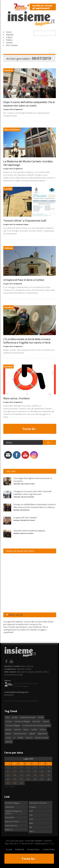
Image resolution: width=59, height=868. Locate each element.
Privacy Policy (33, 850)
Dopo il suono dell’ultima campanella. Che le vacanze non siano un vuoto (29, 104)
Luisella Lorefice (29, 484)
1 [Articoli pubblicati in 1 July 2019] (8, 768)
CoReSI (51, 844)
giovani (9, 729)
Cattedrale (9, 807)
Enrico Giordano (29, 497)
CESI (31, 811)
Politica (9, 40)
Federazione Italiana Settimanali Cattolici (22, 701)
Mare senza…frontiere (16, 398)
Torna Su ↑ (30, 429)
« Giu (7, 787)
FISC (31, 815)
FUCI (31, 819)
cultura (46, 721)
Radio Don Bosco (12, 821)
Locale (8, 189)
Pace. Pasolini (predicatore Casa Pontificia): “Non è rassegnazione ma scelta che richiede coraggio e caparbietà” (26, 630)
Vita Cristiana (12, 45)
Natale (8, 734)
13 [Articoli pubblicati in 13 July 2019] (42, 771)
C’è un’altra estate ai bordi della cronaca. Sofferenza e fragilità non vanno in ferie (27, 341)
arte (7, 717)
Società (9, 43)
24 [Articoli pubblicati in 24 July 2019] (21, 779)
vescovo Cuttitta (41, 738)
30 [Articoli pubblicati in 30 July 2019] (15, 783)
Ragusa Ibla (42, 734)
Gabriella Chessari (29, 520)
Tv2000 (20, 738)
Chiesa (41, 717)
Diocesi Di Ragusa (12, 803)
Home (9, 32)
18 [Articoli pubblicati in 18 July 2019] (28, 775)
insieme (17, 729)
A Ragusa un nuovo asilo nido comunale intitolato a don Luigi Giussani (33, 493)
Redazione (26, 510)
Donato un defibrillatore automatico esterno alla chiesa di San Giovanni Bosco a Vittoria (35, 506)
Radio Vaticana (11, 826)
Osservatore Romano (38, 803)
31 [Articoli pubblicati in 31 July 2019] (21, 783)
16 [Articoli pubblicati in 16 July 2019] (15, 775)
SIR (31, 827)
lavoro (26, 729)
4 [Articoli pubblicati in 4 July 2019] (28, 768)
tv (14, 738)
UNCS (32, 831)
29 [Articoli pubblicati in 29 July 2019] (8, 783)
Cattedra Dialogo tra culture (13, 812)
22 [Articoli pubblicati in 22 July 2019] (8, 779)
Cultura (9, 37)
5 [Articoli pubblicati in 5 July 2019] (35, 768)
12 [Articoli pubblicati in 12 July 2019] (35, 771)
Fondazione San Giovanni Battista (36, 725)
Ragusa (32, 734)
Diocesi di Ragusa (13, 725)
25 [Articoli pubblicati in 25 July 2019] (28, 779)
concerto (36, 721)
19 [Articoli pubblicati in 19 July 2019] (35, 775)
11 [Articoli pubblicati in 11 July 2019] (28, 771)
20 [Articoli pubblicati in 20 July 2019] (42, 775)
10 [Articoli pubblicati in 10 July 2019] (21, 771)
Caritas (15, 717)
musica (43, 729)
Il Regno (33, 807)
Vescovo (29, 738)
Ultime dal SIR (16, 615)
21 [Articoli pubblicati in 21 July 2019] (49, 775)
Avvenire (9, 830)
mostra (34, 729)
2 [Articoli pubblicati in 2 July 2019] (15, 768)
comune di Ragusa (22, 721)
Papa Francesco (20, 734)
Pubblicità (20, 850)
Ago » (13, 787)
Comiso (9, 721)
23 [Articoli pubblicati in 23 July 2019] (15, 779)
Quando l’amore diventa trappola (29, 531)
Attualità (10, 35)
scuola (8, 738)
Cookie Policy (49, 850)
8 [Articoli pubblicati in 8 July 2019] (8, 771)
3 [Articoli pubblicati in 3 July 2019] (21, 768)
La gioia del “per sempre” (25, 517)
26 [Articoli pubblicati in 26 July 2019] (35, 779)
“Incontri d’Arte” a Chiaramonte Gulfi (25, 221)
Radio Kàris (10, 817)
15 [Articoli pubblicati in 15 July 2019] (8, 775)
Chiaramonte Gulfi (28, 717)
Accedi (9, 850)
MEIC (31, 823)
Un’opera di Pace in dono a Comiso (24, 280)
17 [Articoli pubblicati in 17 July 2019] (21, 775)
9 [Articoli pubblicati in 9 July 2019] (15, 771)
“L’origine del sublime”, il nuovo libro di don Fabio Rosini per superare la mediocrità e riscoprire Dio (28, 623)
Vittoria (9, 742)
